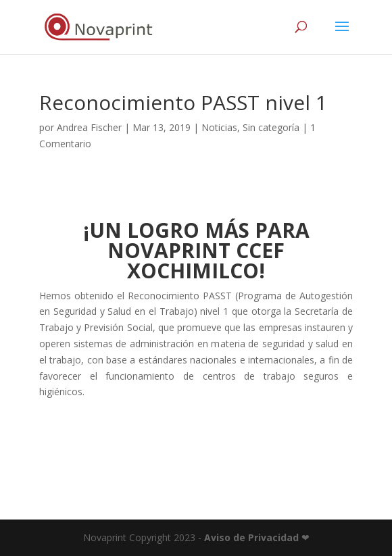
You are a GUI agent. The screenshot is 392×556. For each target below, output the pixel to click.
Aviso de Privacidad (251, 537)
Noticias (219, 127)
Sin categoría (271, 127)
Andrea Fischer (89, 127)
